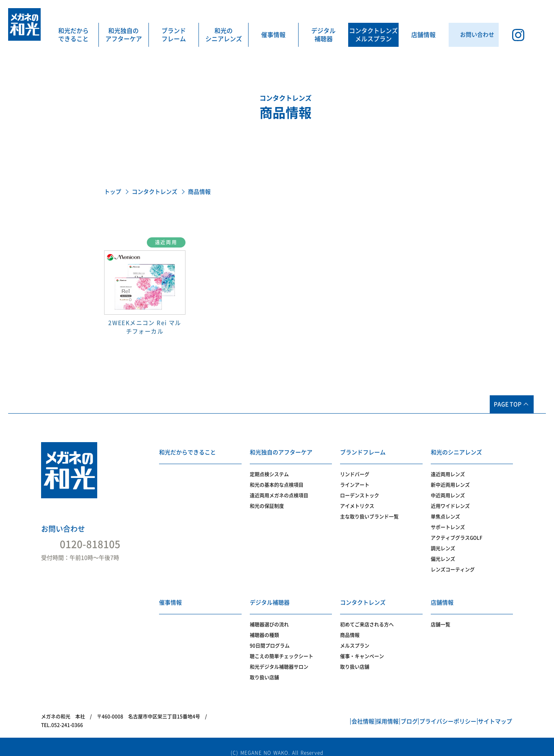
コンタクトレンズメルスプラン (373, 35)
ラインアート (355, 480)
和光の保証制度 (267, 502)
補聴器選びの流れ (269, 615)
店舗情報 (423, 35)
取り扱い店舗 (264, 668)
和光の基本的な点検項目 (277, 480)
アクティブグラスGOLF (457, 533)
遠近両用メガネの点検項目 (279, 491)
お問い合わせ (63, 529)
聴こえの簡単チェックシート (281, 647)
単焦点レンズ (445, 512)
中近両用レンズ (448, 491)
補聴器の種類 (264, 626)
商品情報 (350, 626)
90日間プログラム (270, 636)
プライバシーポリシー (432, 712)
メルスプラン (355, 636)
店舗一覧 (441, 615)
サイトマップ (490, 712)
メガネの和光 (24, 24)
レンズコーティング (453, 565)
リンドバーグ (355, 470)
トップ (113, 192)
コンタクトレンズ (155, 192)
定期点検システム (269, 470)
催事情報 (273, 35)
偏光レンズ (443, 554)
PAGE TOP (508, 404)
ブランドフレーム (174, 35)
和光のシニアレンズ (224, 35)
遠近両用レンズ (448, 470)
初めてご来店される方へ (367, 615)
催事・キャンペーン (362, 647)
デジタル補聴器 (323, 35)
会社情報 (314, 712)
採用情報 (349, 712)
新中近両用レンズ (450, 480)
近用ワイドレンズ (450, 502)
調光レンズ (443, 544)
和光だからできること (73, 35)
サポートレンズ (448, 523)
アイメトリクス (357, 502)
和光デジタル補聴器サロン (279, 657)
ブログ (382, 712)
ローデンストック (360, 491)
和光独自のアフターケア (124, 35)
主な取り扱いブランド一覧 (369, 512)
